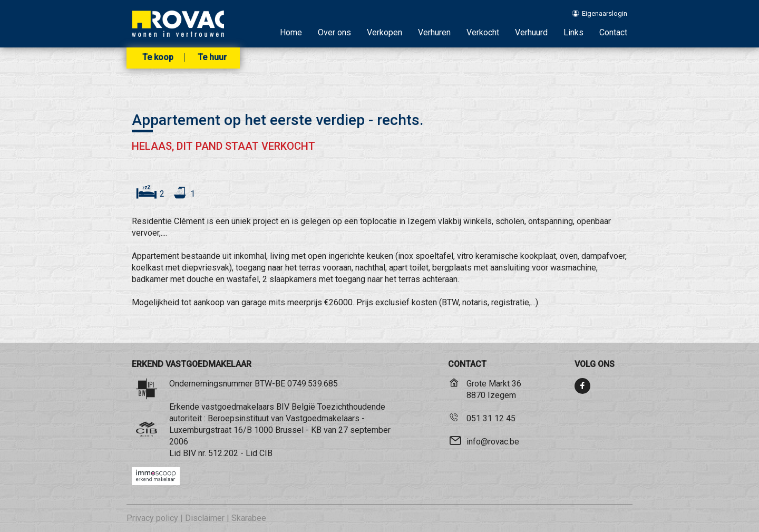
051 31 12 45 (491, 418)
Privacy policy (152, 518)
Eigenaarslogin (599, 13)
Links (573, 32)
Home (291, 32)
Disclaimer (205, 518)
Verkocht (483, 32)
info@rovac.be (493, 442)
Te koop (158, 57)
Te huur (212, 57)
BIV (189, 453)
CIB (266, 453)
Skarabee (249, 518)
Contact (613, 32)
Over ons (334, 32)
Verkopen (385, 32)
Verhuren (434, 32)
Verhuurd (531, 32)
